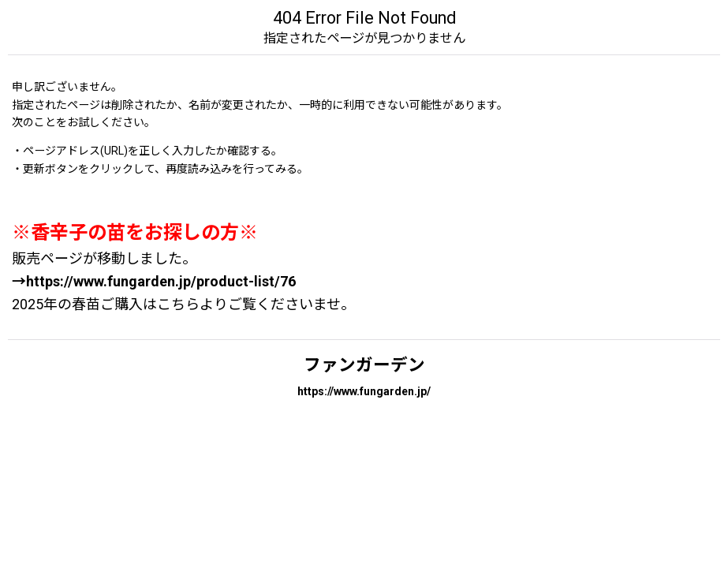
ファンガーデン (364, 365)
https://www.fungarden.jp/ (364, 391)
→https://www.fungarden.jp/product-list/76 (154, 281)
